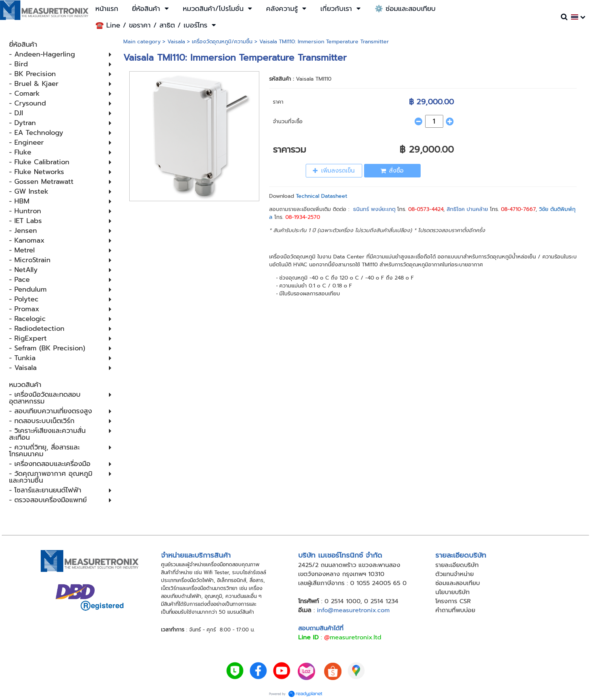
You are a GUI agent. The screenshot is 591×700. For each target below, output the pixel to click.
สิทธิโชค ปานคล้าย (467, 209)
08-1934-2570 (303, 217)
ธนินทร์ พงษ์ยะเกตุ (374, 209)
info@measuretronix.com (353, 610)
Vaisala (176, 42)
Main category (142, 42)
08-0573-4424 (426, 209)
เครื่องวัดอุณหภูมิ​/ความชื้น (222, 42)
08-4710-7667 (518, 209)
